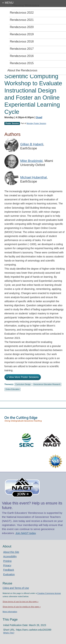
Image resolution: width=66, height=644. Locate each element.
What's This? (9, 633)
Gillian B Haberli (32, 144)
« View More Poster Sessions (23, 377)
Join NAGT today (26, 533)
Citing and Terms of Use (16, 588)
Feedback (9, 570)
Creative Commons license (49, 593)
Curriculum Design (23, 384)
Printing (7, 561)
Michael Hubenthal (34, 177)
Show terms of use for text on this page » (21, 602)
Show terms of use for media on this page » (22, 607)
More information (10, 612)
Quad (39, 117)
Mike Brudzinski (31, 161)
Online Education (12, 389)
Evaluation (9, 574)
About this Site (11, 552)
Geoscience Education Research (47, 384)
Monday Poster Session (36, 123)
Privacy (7, 565)
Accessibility (10, 556)
